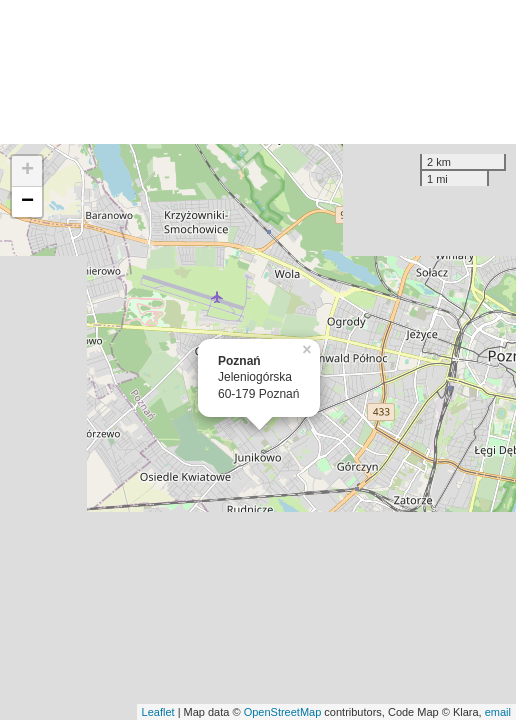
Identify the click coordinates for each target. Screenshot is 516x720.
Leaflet (158, 712)
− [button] (27, 202)
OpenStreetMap (283, 712)
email (498, 712)
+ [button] (27, 171)
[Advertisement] (258, 72)
